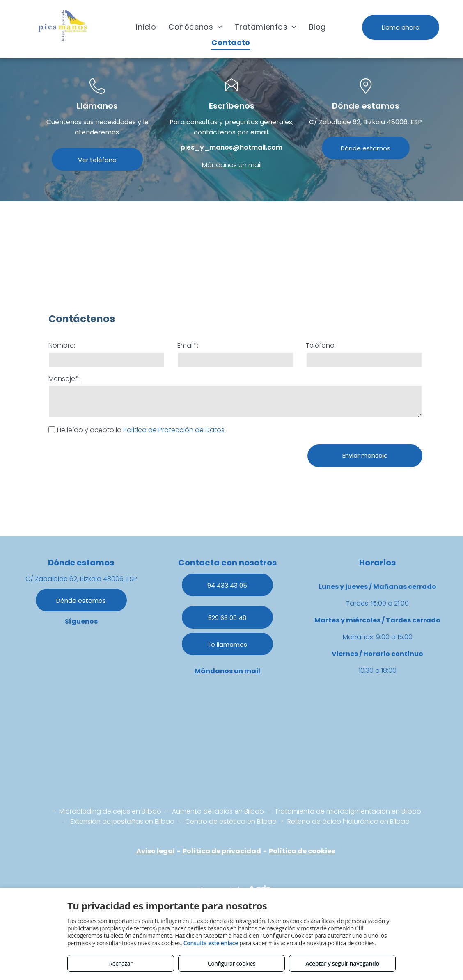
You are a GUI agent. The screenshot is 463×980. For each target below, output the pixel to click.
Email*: (188, 345)
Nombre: (62, 345)
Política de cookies (302, 851)
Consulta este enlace (211, 943)
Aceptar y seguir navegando (342, 963)
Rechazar (120, 963)
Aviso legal (156, 851)
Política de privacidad (222, 851)
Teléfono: (321, 345)
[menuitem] (146, 27)
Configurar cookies (232, 963)
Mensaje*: (64, 379)
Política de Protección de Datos (174, 430)
